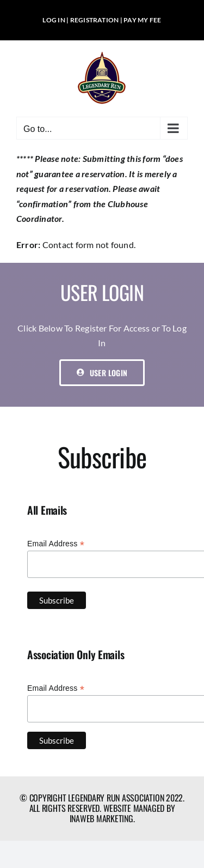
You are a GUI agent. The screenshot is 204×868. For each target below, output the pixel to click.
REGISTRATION (95, 20)
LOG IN (54, 20)
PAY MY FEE (142, 20)
